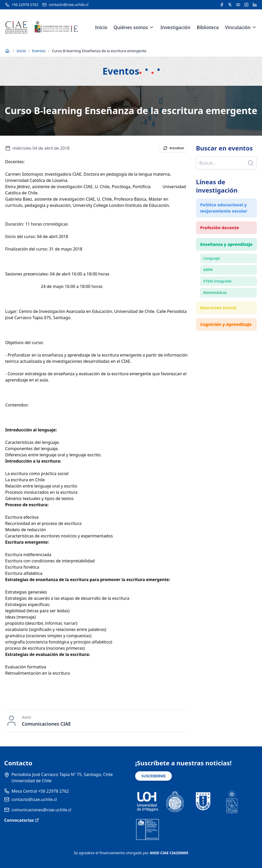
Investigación (175, 27)
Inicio (101, 27)
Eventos (39, 51)
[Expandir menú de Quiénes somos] (152, 27)
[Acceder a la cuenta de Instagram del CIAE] (246, 5)
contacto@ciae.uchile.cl (34, 799)
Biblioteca (208, 27)
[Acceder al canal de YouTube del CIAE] (238, 5)
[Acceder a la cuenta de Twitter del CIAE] (230, 5)
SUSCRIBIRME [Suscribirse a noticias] (153, 776)
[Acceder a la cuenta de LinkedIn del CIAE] (255, 5)
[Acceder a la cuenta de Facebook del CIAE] (222, 5)
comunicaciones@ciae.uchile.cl (41, 810)
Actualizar (174, 148)
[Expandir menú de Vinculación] (254, 27)
